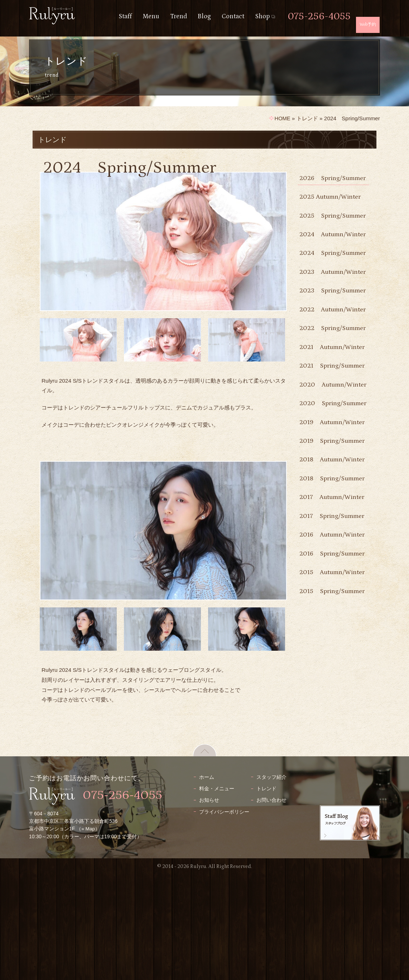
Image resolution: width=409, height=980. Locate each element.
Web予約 (368, 25)
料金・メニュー (217, 893)
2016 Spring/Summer (324, 746)
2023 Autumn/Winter (323, 319)
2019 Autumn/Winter (323, 552)
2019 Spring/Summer (324, 581)
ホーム (207, 882)
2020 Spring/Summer (324, 523)
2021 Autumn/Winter (323, 436)
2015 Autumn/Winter (323, 775)
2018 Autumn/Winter (323, 610)
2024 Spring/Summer (324, 290)
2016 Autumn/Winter (323, 717)
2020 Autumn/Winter (323, 494)
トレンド (307, 118)
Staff (125, 16)
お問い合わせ (271, 905)
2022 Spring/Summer (324, 406)
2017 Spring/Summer (324, 688)
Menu (151, 16)
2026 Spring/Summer (324, 183)
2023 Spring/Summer (324, 348)
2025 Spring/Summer (324, 232)
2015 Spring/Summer (324, 805)
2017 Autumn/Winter (333, 664)
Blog (204, 16)
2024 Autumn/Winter (323, 261)
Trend (179, 16)
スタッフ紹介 (271, 882)
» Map (88, 934)
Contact (233, 16)
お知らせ (209, 905)
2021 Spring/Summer (324, 465)
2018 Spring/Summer (324, 640)
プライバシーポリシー (224, 917)
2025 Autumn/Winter (332, 207)
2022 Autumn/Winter (323, 377)
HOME (282, 118)
